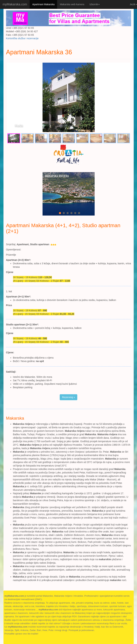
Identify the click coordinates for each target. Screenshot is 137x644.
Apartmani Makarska (43, 4)
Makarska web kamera (72, 4)
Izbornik (95, 4)
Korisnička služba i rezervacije (22, 38)
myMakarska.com (15, 4)
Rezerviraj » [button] (68, 397)
